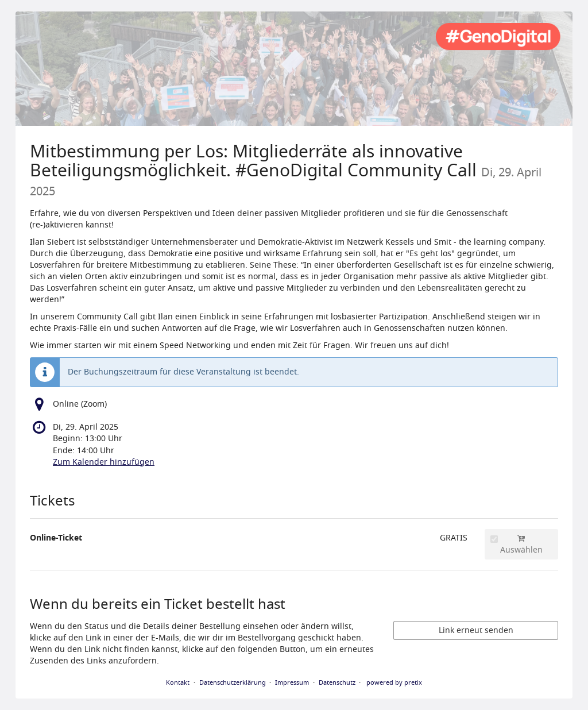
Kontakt (178, 682)
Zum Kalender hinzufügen (104, 462)
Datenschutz (337, 682)
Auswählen (517, 545)
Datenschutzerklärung (233, 682)
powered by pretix (394, 682)
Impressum (292, 682)
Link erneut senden (476, 630)
